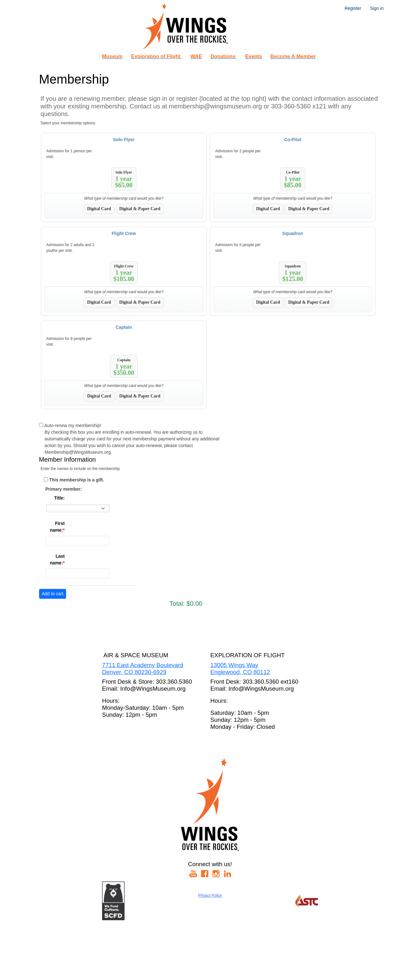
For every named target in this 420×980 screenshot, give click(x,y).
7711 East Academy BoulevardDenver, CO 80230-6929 (143, 669)
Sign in (377, 8)
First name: (57, 527)
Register (353, 8)
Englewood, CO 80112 (240, 672)
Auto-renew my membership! (73, 425)
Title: (59, 498)
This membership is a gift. (76, 480)
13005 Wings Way (234, 665)
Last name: (57, 559)
